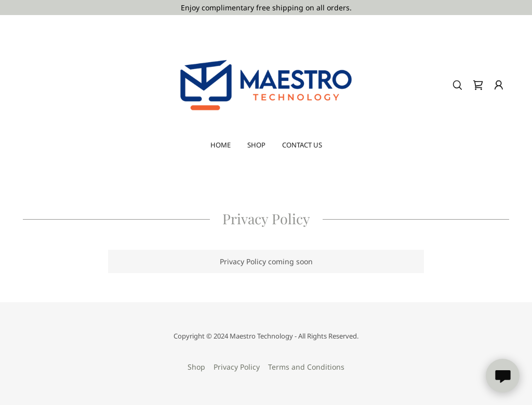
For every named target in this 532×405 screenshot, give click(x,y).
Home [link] (221, 145)
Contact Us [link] (302, 145)
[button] (499, 85)
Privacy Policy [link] (237, 367)
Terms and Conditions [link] (306, 367)
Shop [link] (256, 145)
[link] (266, 84)
